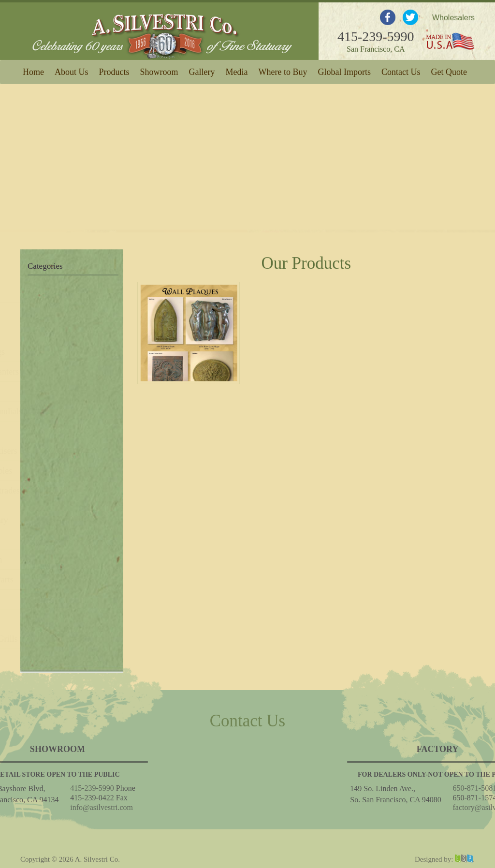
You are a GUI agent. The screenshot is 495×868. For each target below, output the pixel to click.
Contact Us (401, 70)
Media (237, 70)
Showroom (159, 70)
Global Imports (344, 70)
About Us (72, 70)
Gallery (202, 70)
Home (33, 70)
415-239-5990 (376, 33)
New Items (49, 292)
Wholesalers (453, 14)
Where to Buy (283, 70)
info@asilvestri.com (46, 807)
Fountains (47, 312)
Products (114, 70)
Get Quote (449, 70)
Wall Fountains (56, 332)
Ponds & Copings (61, 352)
